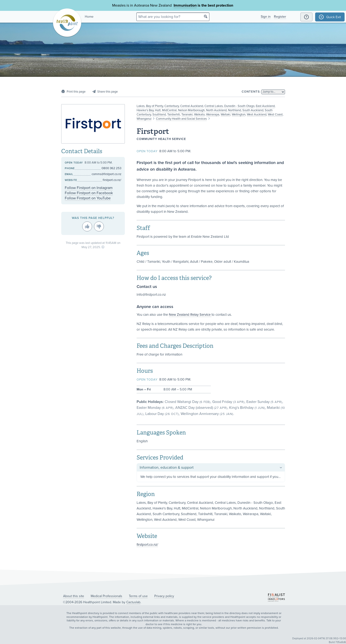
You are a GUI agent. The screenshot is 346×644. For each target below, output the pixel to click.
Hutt (158, 110)
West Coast (275, 115)
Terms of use (138, 596)
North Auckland (216, 110)
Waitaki (226, 115)
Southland (159, 115)
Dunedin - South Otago (239, 106)
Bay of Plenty (155, 106)
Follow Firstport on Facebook (89, 193)
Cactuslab (133, 602)
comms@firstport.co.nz (106, 174)
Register (280, 17)
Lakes (141, 106)
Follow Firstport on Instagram (89, 188)
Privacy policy (164, 596)
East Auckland (265, 106)
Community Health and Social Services (181, 119)
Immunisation (185, 5)
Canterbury (172, 106)
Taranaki (187, 115)
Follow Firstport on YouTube (88, 198)
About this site (74, 596)
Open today (147, 151)
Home (89, 17)
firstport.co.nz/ (147, 545)
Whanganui (144, 119)
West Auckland (257, 115)
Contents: (251, 92)
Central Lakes (214, 106)
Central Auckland (192, 106)
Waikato (199, 115)
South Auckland (253, 110)
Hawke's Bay (145, 110)
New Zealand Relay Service (190, 315)
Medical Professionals (106, 596)
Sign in (266, 17)
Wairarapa (213, 115)
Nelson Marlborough (191, 110)
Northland (234, 110)
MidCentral (169, 110)
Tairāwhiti (174, 115)
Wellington (239, 115)
